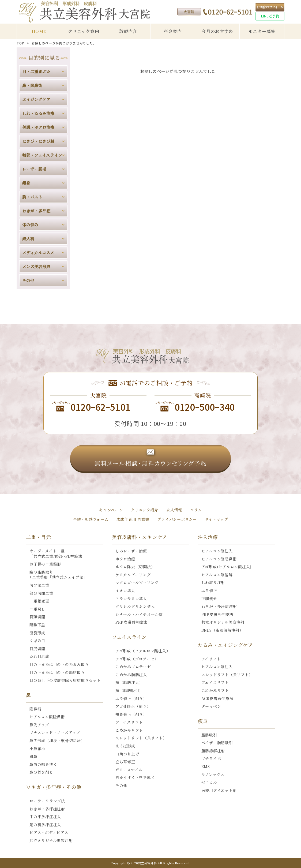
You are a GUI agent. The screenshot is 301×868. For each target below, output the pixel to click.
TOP (20, 43)
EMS (206, 766)
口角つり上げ (127, 754)
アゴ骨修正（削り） (133, 706)
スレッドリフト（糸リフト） (141, 738)
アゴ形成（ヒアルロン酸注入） (143, 651)
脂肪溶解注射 (213, 751)
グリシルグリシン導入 (135, 606)
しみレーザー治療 (131, 551)
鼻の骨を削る (41, 772)
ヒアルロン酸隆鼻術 (47, 717)
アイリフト (211, 659)
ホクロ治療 (125, 559)
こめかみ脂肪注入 (131, 675)
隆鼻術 (35, 709)
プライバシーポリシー (177, 519)
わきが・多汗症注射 (47, 809)
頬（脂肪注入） (129, 682)
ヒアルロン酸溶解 (217, 575)
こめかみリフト (129, 730)
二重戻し (37, 609)
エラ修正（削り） (131, 698)
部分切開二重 (41, 593)
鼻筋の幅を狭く (43, 764)
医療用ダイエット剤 (219, 790)
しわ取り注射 (213, 582)
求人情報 (174, 510)
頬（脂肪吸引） (129, 690)
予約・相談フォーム (91, 519)
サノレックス (213, 775)
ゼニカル (209, 782)
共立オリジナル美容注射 (51, 840)
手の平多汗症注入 (45, 817)
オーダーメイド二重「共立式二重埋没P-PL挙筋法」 (58, 553)
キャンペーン (111, 510)
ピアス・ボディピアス (49, 832)
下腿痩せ (209, 598)
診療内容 (128, 31)
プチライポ (211, 758)
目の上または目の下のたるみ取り (59, 664)
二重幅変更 (39, 601)
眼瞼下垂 (37, 625)
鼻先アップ (39, 725)
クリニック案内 (84, 31)
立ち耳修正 (125, 762)
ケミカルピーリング (133, 575)
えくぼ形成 (125, 746)
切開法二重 (39, 585)
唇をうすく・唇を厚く (135, 777)
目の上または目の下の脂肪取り (57, 672)
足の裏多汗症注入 (45, 825)
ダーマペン (211, 706)
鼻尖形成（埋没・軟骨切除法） (57, 740)
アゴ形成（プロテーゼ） (137, 659)
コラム (196, 510)
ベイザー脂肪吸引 (217, 743)
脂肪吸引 (209, 735)
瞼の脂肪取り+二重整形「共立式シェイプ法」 (58, 575)
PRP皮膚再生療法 (131, 622)
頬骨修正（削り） (131, 714)
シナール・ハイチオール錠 (139, 614)
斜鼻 (33, 756)
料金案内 (173, 31)
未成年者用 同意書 (133, 519)
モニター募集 (262, 31)
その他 (121, 785)
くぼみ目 (37, 641)
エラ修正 (209, 590)
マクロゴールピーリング (137, 582)
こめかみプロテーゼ (133, 667)
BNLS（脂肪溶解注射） (222, 630)
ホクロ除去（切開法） (135, 567)
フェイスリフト (129, 722)
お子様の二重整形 (45, 564)
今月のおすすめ (217, 31)
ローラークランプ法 (47, 801)
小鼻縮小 (37, 749)
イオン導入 (125, 590)
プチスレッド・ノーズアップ (55, 732)
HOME (39, 31)
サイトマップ (217, 519)
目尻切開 (37, 649)
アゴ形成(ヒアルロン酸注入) (227, 567)
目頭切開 (37, 617)
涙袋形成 (37, 633)
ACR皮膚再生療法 (217, 698)
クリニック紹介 (145, 510)
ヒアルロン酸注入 (217, 551)
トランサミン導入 (131, 598)
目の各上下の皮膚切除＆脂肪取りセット (65, 680)
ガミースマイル (129, 770)
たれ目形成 (39, 656)
